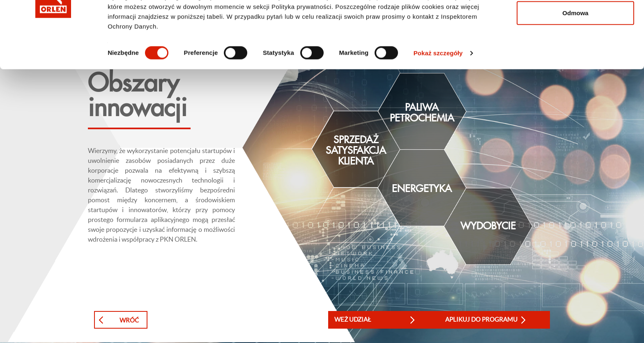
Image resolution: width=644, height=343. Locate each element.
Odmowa (575, 75)
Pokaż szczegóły (438, 115)
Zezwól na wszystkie (575, 22)
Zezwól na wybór (575, 49)
